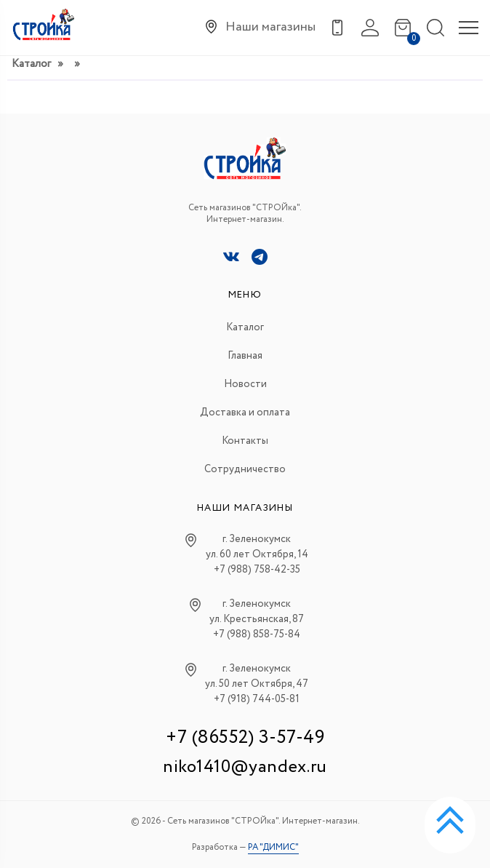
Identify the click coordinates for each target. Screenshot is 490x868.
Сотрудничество (245, 469)
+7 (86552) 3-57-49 (245, 737)
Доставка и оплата (245, 413)
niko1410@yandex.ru (245, 767)
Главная (245, 356)
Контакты (245, 441)
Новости (245, 384)
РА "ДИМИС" (273, 847)
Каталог (31, 64)
